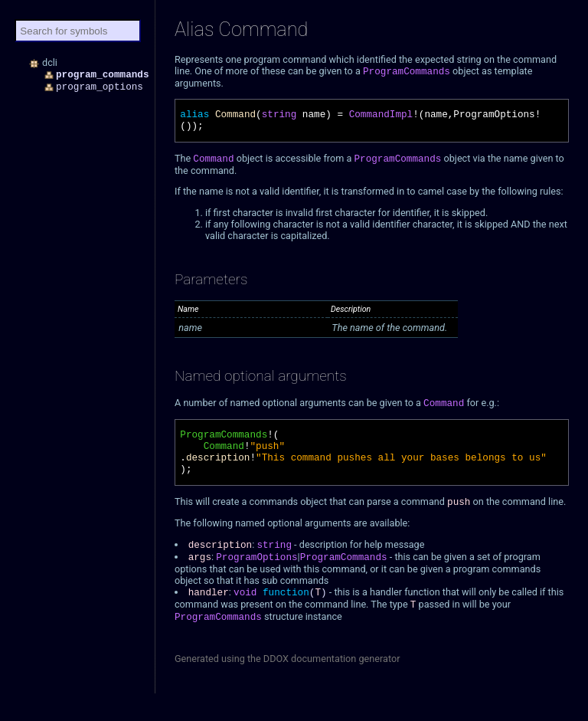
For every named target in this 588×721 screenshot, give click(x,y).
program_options (100, 87)
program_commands (103, 75)
